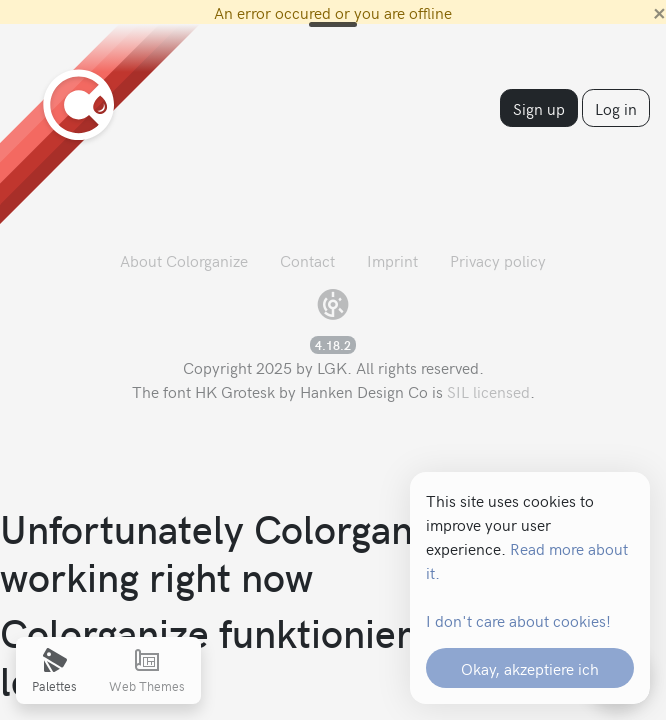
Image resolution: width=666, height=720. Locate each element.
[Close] (659, 12)
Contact (307, 260)
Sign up (539, 108)
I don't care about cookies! (518, 620)
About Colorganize (184, 260)
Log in (616, 108)
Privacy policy (498, 260)
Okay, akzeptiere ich (530, 668)
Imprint (392, 260)
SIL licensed (488, 391)
